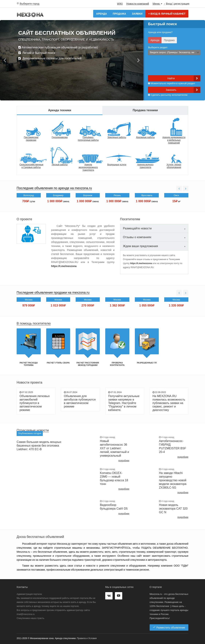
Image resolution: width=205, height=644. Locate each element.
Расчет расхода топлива (29, 364)
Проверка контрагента (117, 364)
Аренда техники (60, 110)
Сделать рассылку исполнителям (168, 95)
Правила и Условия (87, 638)
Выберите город (30, 4)
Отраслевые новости (33, 430)
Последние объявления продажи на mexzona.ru (53, 293)
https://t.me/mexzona (64, 266)
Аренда (101, 14)
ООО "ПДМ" (181, 566)
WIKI (120, 4)
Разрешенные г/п (147, 363)
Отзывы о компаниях (137, 237)
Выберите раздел (158, 47)
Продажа (119, 14)
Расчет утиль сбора (58, 363)
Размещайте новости (137, 228)
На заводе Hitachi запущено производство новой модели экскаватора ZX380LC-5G (173, 480)
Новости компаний (138, 4)
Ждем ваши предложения (141, 246)
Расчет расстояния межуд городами (88, 364)
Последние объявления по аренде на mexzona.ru (54, 188)
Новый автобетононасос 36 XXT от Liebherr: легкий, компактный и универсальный (115, 448)
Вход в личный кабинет (167, 14)
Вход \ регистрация (178, 3)
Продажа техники (145, 110)
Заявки (137, 14)
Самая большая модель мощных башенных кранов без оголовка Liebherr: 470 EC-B (39, 446)
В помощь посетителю (34, 323)
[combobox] (174, 53)
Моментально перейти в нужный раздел (171, 83)
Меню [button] (157, 4)
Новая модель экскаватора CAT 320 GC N (173, 509)
